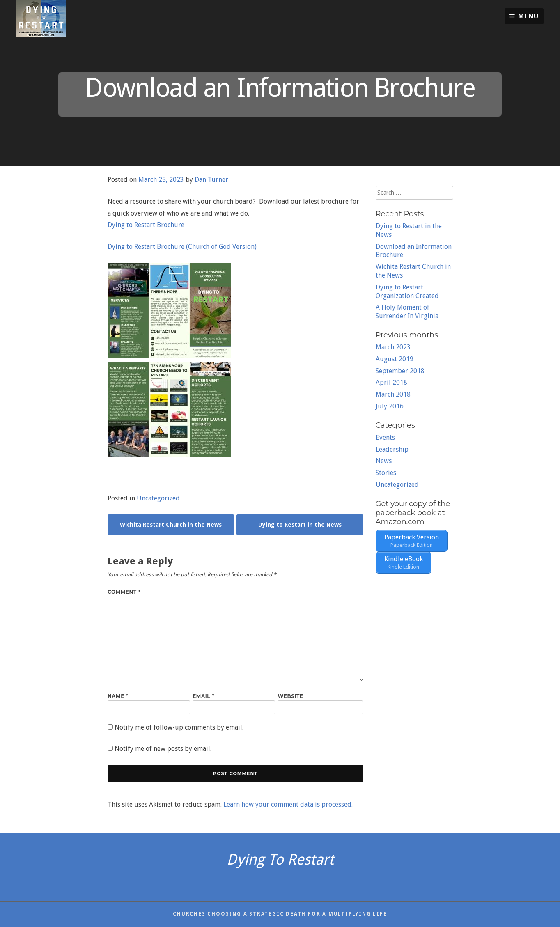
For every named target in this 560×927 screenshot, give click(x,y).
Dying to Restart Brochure (146, 225)
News (384, 461)
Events (385, 437)
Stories (386, 473)
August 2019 (395, 359)
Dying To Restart (280, 859)
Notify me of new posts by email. (163, 749)
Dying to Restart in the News (300, 525)
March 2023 (393, 347)
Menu (524, 16)
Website (290, 696)
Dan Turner (211, 180)
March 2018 (393, 394)
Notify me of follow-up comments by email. (179, 727)
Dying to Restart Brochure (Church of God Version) (182, 247)
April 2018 (391, 382)
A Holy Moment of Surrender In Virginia (407, 312)
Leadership (392, 449)
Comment (124, 592)
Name (118, 696)
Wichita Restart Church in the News (171, 525)
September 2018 (400, 371)
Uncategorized (158, 498)
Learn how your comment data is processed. (288, 804)
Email (203, 696)
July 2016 (390, 406)
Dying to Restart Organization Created (407, 291)
